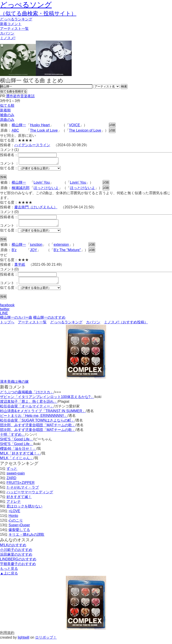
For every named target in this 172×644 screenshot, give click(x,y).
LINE (4, 317)
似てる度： (9, 169)
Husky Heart (40, 125)
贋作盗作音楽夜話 (20, 96)
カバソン (7, 33)
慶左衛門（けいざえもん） (36, 208)
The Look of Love (44, 130)
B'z (14, 253)
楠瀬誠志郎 (21, 189)
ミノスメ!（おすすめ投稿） (126, 326)
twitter (5, 313)
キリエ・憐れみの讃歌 (26, 538)
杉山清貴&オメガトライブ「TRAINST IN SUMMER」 (43, 415)
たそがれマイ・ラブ (23, 491)
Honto (13, 520)
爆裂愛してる (19, 534)
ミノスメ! (8, 38)
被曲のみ (7, 115)
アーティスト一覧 (32, 326)
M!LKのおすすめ (13, 549)
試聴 (112, 125)
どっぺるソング (26, 5)
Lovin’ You (42, 184)
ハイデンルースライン (32, 145)
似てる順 (7, 106)
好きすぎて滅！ (19, 501)
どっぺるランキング (66, 326)
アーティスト (14, 29)
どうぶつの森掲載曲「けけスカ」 (27, 396)
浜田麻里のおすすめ (16, 558)
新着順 (5, 110)
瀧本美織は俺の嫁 (14, 386)
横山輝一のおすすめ (49, 321)
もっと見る (9, 573)
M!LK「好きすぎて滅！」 (20, 457)
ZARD (11, 482)
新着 (11, 24)
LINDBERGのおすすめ (18, 563)
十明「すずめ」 (13, 438)
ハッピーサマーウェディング (30, 496)
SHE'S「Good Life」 (17, 443)
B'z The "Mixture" (67, 253)
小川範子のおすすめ (16, 554)
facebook (7, 309)
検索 (124, 86)
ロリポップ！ (46, 641)
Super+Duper (19, 529)
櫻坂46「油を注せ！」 (18, 453)
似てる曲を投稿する (14, 91)
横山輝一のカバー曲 (16, 321)
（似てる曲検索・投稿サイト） (38, 13)
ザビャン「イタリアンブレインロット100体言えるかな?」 (47, 401)
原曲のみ (7, 120)
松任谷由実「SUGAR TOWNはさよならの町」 (37, 424)
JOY (33, 253)
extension (61, 247)
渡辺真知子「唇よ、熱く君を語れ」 (29, 406)
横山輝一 (19, 125)
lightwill (24, 641)
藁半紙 (20, 267)
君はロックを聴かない (24, 510)
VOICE (75, 125)
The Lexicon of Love (85, 130)
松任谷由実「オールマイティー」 (27, 410)
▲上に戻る (9, 577)
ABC (15, 130)
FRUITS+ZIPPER (20, 487)
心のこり (16, 524)
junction (36, 247)
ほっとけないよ (46, 189)
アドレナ (14, 506)
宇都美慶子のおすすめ (18, 568)
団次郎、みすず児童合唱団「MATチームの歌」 (38, 429)
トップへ (7, 326)
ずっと (12, 473)
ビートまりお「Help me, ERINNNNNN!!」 (34, 420)
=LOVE (14, 515)
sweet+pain (16, 477)
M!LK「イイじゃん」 (17, 462)
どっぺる (16, 19)
